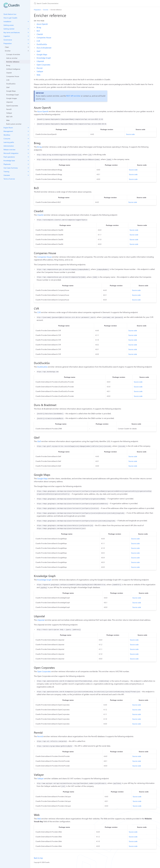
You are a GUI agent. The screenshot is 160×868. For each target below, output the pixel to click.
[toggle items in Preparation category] (28, 43)
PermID (9, 109)
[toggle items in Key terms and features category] (28, 32)
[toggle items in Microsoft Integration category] (28, 153)
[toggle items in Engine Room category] (28, 128)
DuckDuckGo (11, 84)
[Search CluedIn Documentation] (61, 3)
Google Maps (11, 91)
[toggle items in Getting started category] (28, 29)
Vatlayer (9, 113)
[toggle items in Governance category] (28, 40)
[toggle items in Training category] (28, 172)
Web (8, 120)
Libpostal (9, 102)
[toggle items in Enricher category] (28, 51)
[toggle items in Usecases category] (28, 175)
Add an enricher (12, 58)
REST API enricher (73, 96)
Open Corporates (43, 65)
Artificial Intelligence (13, 69)
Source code (130, 134)
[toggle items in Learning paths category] (28, 142)
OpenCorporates (12, 106)
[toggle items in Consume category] (28, 139)
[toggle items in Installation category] (28, 21)
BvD (38, 31)
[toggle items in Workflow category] (28, 135)
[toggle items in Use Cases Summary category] (28, 168)
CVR (8, 80)
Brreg (8, 65)
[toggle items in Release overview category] (28, 150)
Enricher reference (13, 62)
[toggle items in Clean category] (28, 47)
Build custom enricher (14, 124)
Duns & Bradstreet (44, 48)
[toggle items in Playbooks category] (28, 164)
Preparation (37, 10)
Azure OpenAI (42, 24)
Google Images (12, 98)
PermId (40, 68)
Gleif (8, 87)
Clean (7, 47)
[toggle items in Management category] (28, 131)
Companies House (13, 76)
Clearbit (9, 73)
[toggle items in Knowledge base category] (28, 161)
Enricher (8, 51)
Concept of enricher (13, 54)
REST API (9, 117)
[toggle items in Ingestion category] (28, 36)
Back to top (38, 858)
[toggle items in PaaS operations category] (28, 157)
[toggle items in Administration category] (28, 146)
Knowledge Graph (13, 95)
